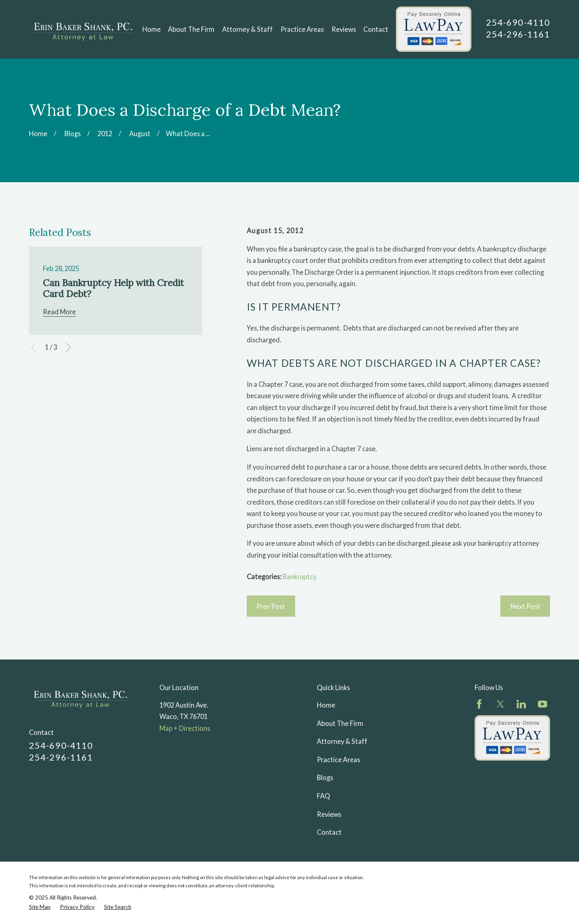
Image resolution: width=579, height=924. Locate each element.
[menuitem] (40, 907)
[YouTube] (543, 704)
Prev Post (271, 606)
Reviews (329, 814)
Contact (329, 832)
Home (326, 705)
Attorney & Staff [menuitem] (248, 29)
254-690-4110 (518, 22)
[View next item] (68, 347)
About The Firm (340, 723)
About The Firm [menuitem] (191, 29)
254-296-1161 (518, 34)
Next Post (525, 606)
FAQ (323, 796)
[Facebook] (479, 704)
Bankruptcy (299, 577)
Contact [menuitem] (376, 29)
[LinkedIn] (521, 704)
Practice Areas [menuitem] (302, 29)
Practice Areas (338, 760)
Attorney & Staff (342, 741)
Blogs (325, 777)
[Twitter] (501, 704)
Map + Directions (185, 728)
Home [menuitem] (151, 29)
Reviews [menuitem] (344, 29)
